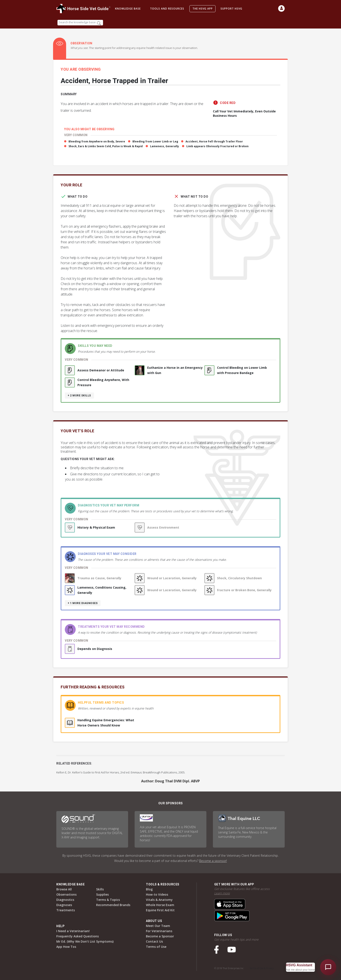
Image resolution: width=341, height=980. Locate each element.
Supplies (102, 894)
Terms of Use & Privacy (262, 968)
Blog (149, 889)
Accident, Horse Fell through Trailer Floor (214, 141)
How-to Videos (157, 894)
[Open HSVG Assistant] (328, 967)
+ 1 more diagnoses (83, 603)
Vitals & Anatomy (159, 900)
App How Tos (66, 947)
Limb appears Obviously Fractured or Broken (217, 146)
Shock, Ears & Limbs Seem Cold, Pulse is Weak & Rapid (106, 146)
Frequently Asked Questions (78, 936)
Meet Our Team (158, 926)
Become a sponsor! (213, 861)
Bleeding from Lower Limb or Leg (155, 141)
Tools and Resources (167, 9)
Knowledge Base (128, 9)
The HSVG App (203, 9)
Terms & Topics (108, 900)
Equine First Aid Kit (160, 910)
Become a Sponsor (160, 936)
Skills (100, 889)
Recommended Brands (113, 905)
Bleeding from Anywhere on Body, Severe (97, 141)
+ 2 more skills (79, 396)
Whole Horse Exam (160, 905)
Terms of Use (156, 947)
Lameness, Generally (165, 146)
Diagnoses (64, 905)
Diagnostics (65, 900)
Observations (66, 894)
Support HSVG (231, 9)
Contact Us (154, 941)
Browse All (64, 889)
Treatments (66, 910)
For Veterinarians (159, 931)
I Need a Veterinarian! (73, 931)
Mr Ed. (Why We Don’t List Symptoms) (85, 941)
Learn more (222, 893)
